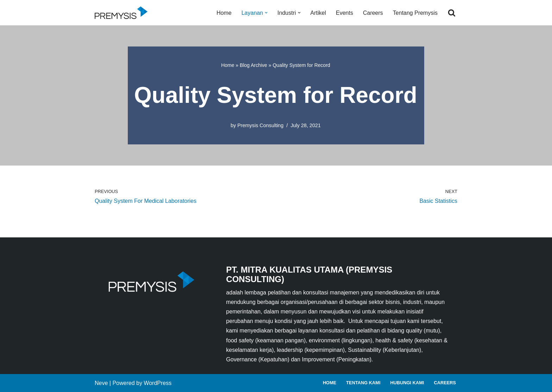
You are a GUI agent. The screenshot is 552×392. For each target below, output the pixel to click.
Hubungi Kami (407, 383)
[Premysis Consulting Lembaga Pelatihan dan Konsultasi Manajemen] (123, 13)
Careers (373, 13)
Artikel (318, 13)
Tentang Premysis (415, 13)
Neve (101, 383)
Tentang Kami (363, 383)
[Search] (452, 13)
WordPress (158, 383)
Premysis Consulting (260, 125)
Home (224, 13)
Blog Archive (253, 65)
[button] (266, 13)
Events (344, 13)
